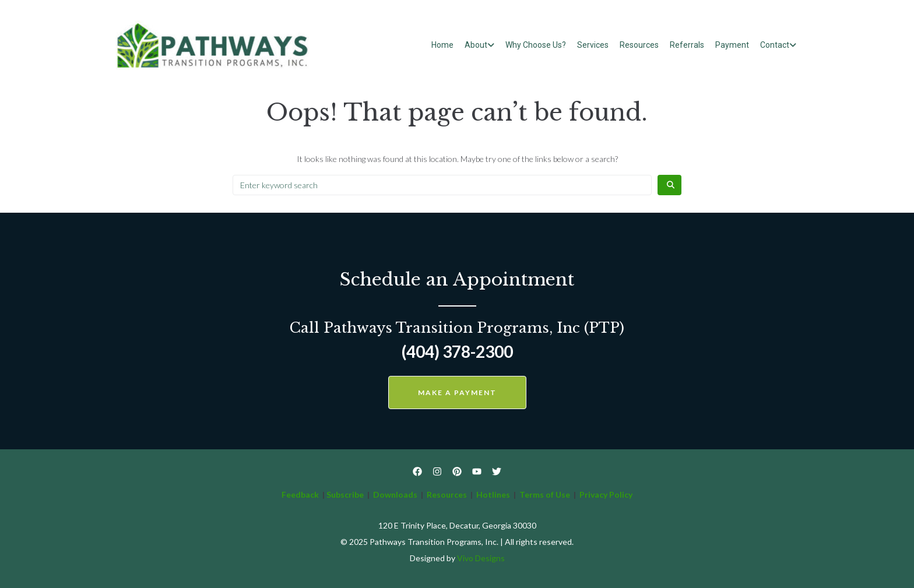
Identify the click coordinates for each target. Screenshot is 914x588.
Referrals (687, 45)
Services (593, 45)
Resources (639, 45)
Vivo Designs (481, 558)
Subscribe (345, 494)
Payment (732, 45)
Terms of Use (546, 494)
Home (442, 45)
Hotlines (493, 494)
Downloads (395, 494)
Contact (775, 45)
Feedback (300, 494)
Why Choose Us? (536, 45)
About (476, 45)
